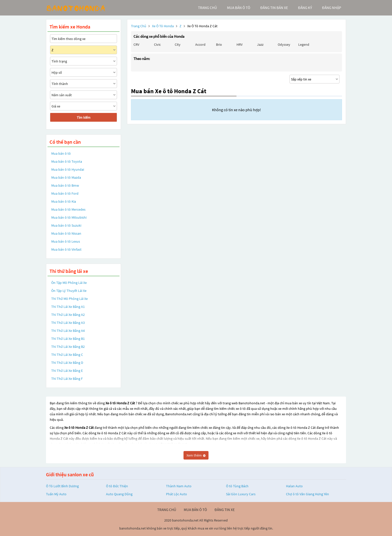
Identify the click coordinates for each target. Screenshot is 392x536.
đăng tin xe (225, 510)
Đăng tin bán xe (274, 8)
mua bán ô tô (239, 8)
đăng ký (305, 8)
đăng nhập (331, 8)
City (178, 44)
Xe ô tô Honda (163, 26)
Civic (157, 44)
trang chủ (207, 8)
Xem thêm (196, 455)
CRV (136, 44)
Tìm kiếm (84, 117)
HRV (239, 44)
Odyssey (284, 44)
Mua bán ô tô (61, 153)
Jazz (260, 44)
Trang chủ (139, 26)
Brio (219, 44)
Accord (200, 44)
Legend (304, 44)
